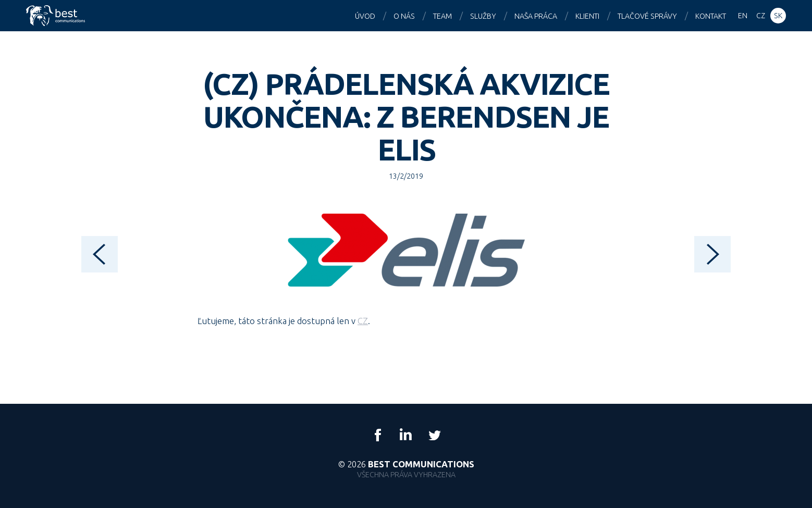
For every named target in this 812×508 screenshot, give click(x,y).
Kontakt (711, 16)
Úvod (365, 16)
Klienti (587, 16)
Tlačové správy (647, 16)
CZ (363, 321)
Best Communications (57, 16)
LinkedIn (406, 435)
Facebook (378, 435)
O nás (404, 16)
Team (442, 16)
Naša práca (536, 16)
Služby (483, 16)
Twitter (434, 435)
